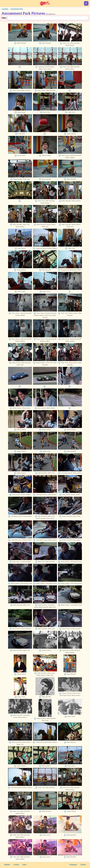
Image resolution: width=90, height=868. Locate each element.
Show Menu (86, 3)
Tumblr (83, 865)
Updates (7, 865)
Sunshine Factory (45, 3)
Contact (16, 865)
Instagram (73, 865)
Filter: (4, 18)
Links (24, 865)
